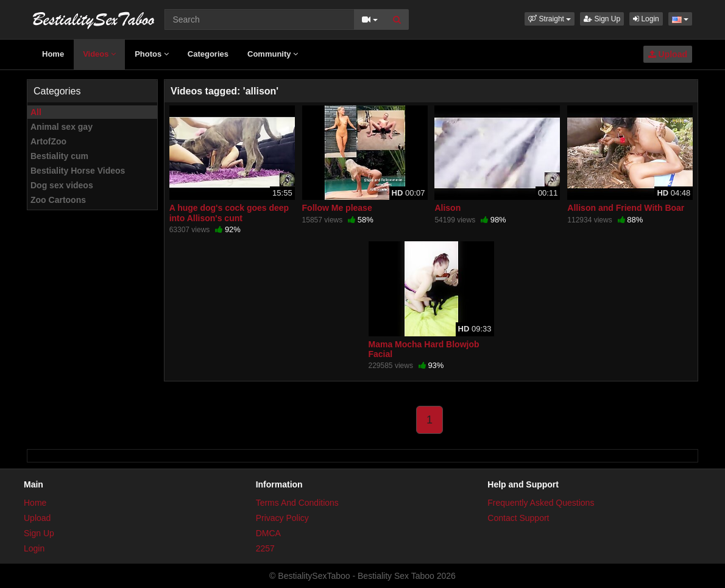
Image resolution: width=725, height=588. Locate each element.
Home (53, 54)
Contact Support (518, 518)
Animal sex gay (62, 127)
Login (646, 19)
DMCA (268, 533)
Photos (152, 54)
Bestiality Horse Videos (78, 171)
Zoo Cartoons (58, 200)
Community (273, 54)
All (36, 112)
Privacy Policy (282, 518)
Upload (668, 54)
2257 (265, 548)
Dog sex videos (62, 185)
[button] (550, 19)
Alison (447, 208)
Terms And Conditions (297, 503)
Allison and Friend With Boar (626, 208)
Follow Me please (337, 208)
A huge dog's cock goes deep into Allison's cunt (229, 213)
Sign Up (602, 19)
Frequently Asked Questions (541, 503)
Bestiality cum (59, 156)
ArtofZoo (48, 141)
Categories (208, 54)
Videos (99, 54)
